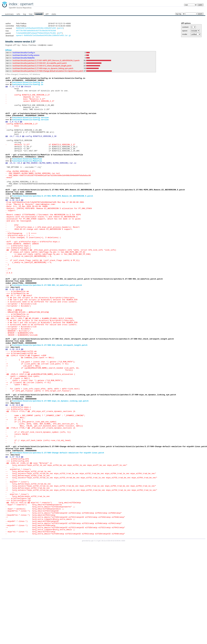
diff (47, 14)
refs (18, 14)
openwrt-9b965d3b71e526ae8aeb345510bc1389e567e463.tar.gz (43, 36)
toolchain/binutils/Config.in (24, 54)
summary (9, 14)
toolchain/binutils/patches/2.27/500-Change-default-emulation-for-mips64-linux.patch (48, 72)
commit (39, 14)
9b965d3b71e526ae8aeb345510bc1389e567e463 (36, 28)
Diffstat (9, 51)
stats (54, 14)
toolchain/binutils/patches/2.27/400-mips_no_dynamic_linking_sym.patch (43, 70)
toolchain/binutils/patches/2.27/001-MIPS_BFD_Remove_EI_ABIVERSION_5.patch (46, 62)
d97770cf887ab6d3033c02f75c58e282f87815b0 (36, 31)
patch (60, 28)
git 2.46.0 (101, 631)
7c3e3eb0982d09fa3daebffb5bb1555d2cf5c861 (36, 34)
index (13, 4)
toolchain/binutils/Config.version (26, 57)
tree (31, 14)
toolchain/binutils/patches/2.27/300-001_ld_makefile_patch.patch (40, 64)
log (24, 14)
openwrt (27, 4)
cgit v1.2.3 (94, 631)
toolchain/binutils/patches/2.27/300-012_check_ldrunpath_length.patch (42, 67)
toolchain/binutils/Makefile (24, 59)
